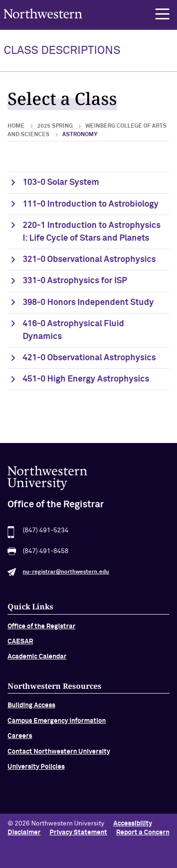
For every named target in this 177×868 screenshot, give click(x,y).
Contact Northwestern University (59, 754)
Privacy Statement (78, 833)
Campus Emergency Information (57, 723)
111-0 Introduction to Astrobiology (91, 204)
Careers (20, 738)
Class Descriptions (62, 51)
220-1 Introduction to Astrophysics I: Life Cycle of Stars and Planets (92, 232)
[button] (162, 14)
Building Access (31, 708)
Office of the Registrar (42, 628)
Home (16, 126)
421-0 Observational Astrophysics (89, 358)
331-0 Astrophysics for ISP (75, 281)
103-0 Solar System (61, 182)
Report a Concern (143, 833)
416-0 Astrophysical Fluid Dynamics (73, 330)
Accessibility (133, 824)
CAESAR (20, 643)
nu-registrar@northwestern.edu (66, 574)
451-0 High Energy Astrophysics (86, 379)
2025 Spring (55, 126)
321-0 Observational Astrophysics (89, 260)
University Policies (36, 769)
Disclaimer (24, 833)
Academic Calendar (37, 659)
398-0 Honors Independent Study (88, 303)
